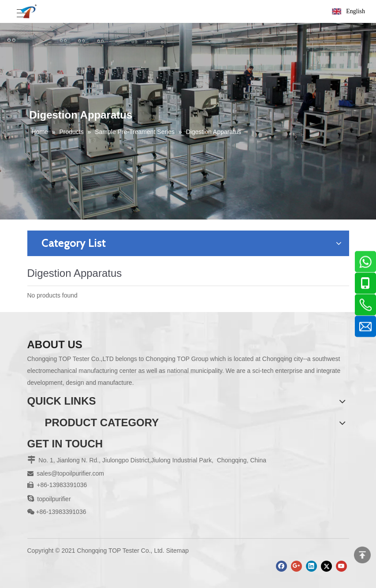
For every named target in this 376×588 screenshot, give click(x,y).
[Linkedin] (311, 566)
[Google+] (296, 566)
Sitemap (177, 551)
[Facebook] (281, 566)
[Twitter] (326, 566)
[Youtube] (341, 566)
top (362, 555)
